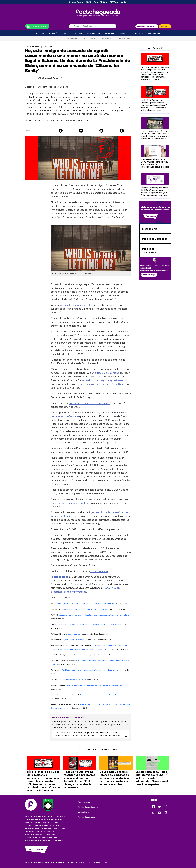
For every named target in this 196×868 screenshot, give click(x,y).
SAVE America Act (119, 2)
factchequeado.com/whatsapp (69, 592)
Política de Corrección (155, 239)
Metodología (108, 39)
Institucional (154, 33)
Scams (122, 33)
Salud (66, 33)
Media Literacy (90, 39)
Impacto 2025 (125, 39)
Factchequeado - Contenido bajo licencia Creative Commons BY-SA (55, 862)
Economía (110, 33)
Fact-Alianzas (72, 39)
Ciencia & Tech (94, 33)
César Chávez (100, 2)
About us (40, 33)
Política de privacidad (98, 862)
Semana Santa (76, 2)
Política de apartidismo (88, 807)
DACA (88, 2)
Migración (54, 33)
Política (78, 33)
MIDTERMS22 (49, 47)
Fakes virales (137, 33)
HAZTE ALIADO (37, 849)
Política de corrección (87, 817)
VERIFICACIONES (33, 47)
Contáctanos (152, 216)
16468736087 (112, 588)
